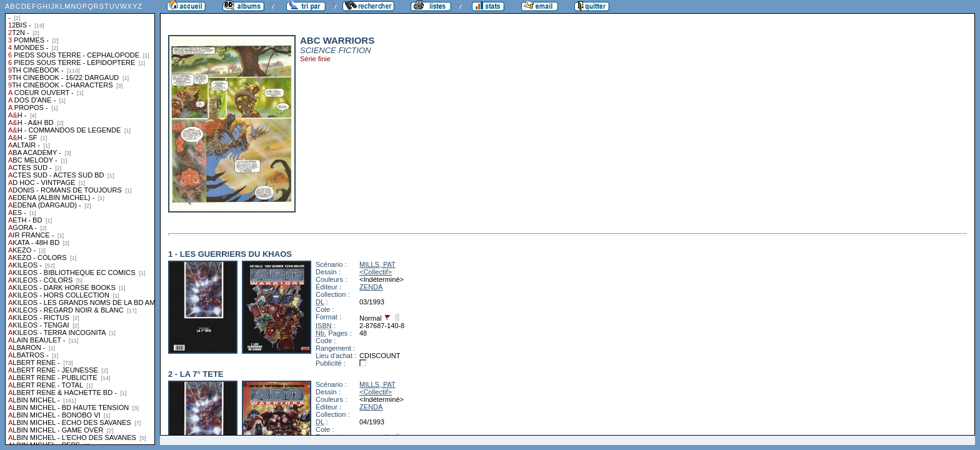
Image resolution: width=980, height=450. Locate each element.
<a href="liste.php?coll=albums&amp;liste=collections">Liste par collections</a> (80, 222)
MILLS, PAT (377, 264)
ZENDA (371, 287)
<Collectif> (376, 272)
